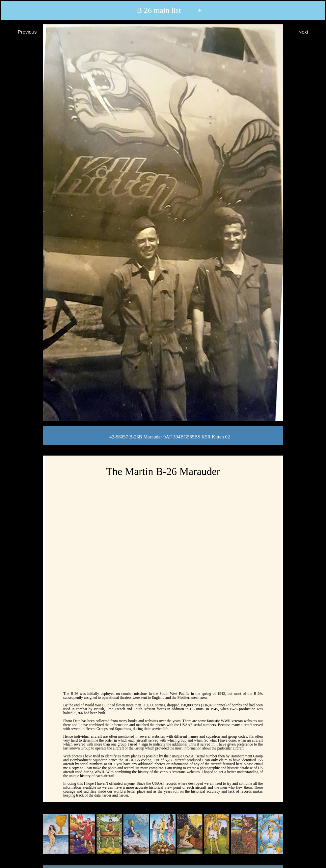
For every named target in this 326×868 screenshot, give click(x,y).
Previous (21, 31)
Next (309, 31)
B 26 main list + (163, 10)
